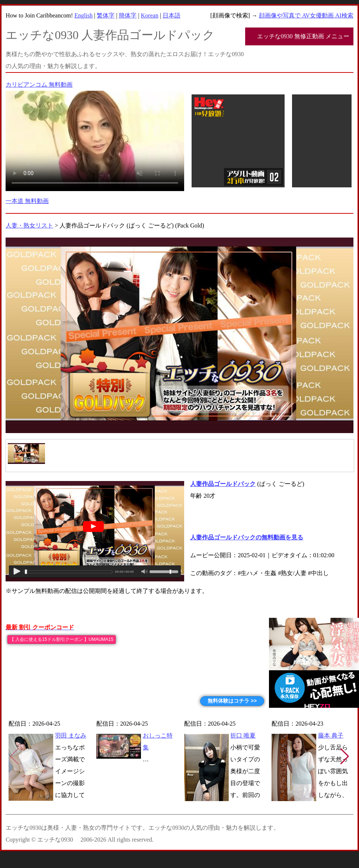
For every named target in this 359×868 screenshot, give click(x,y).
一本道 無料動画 (27, 201)
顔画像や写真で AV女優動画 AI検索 (306, 15)
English (84, 15)
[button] (345, 756)
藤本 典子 (331, 735)
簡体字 (128, 15)
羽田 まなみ (71, 735)
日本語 (172, 15)
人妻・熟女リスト (29, 225)
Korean (150, 15)
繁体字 (106, 15)
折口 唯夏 (243, 735)
